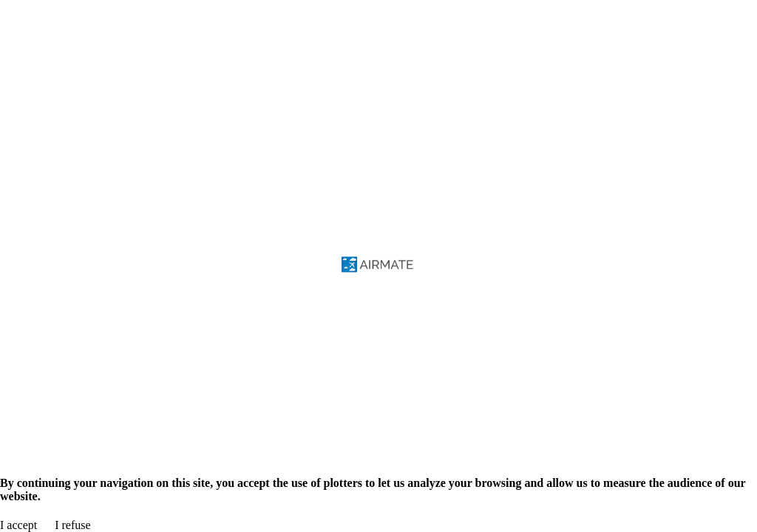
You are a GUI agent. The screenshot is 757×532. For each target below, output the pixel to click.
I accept (18, 525)
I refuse (72, 525)
